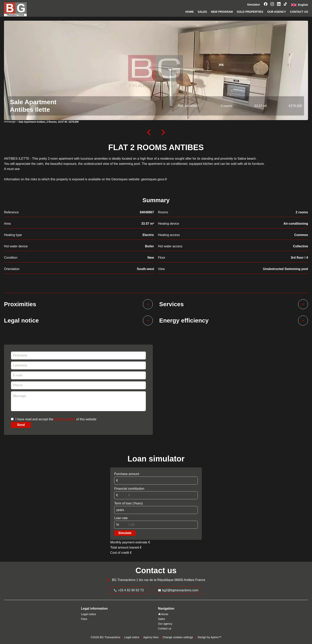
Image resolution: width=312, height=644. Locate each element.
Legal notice (132, 637)
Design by (209, 637)
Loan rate (121, 518)
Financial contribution (129, 489)
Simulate (125, 533)
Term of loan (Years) (128, 503)
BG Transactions (124, 580)
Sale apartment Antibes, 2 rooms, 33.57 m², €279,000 (49, 122)
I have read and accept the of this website (56, 419)
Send (21, 425)
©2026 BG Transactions (106, 637)
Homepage (10, 122)
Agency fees (151, 637)
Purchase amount (127, 474)
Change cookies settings (178, 637)
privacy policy (65, 419)
